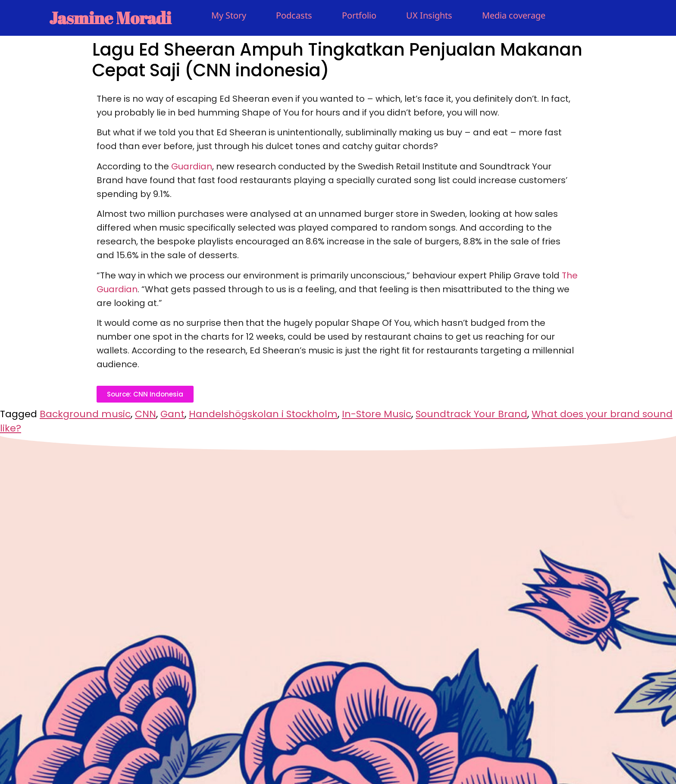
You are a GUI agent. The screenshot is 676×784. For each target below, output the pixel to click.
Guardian (192, 166)
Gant (172, 414)
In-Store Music (377, 414)
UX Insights (429, 15)
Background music (85, 414)
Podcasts (294, 15)
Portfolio (359, 15)
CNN (146, 414)
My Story (229, 15)
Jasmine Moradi (110, 18)
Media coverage (514, 15)
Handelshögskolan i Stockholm (263, 414)
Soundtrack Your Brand (471, 414)
